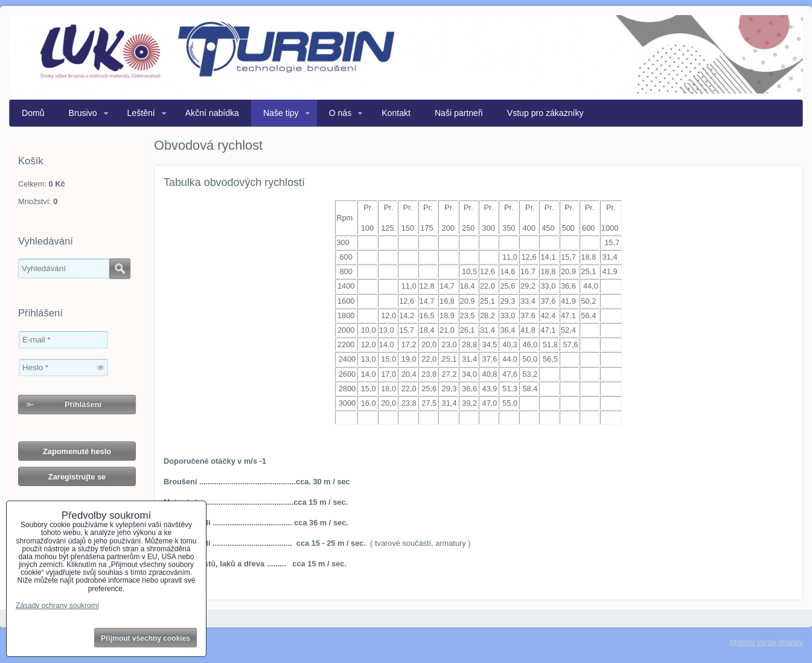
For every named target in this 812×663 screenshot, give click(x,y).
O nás (340, 113)
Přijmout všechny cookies (145, 638)
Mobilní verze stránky (766, 642)
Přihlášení (83, 404)
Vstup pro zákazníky (545, 113)
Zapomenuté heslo (77, 451)
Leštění (141, 113)
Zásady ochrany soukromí (57, 606)
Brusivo (83, 113)
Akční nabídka (212, 113)
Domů (33, 113)
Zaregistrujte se (77, 477)
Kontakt (396, 113)
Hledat (120, 269)
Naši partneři (459, 113)
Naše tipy (281, 113)
